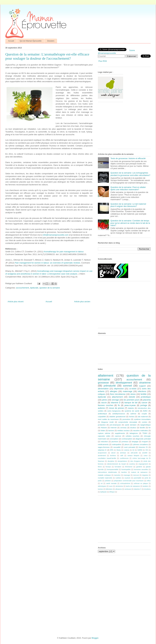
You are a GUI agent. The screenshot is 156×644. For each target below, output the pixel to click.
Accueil (11, 41)
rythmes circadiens (140, 444)
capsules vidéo (104, 436)
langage (135, 441)
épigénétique (146, 425)
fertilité (143, 394)
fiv (119, 405)
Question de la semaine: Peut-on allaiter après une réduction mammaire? (128, 188)
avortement (102, 456)
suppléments (120, 433)
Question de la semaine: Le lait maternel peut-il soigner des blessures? (128, 205)
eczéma (132, 464)
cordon (145, 422)
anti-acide (134, 453)
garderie (139, 467)
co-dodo (133, 389)
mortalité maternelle (105, 478)
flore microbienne (118, 394)
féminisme (129, 467)
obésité (132, 397)
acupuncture (102, 453)
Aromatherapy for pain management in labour (64, 252)
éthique (112, 492)
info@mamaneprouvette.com (56, 235)
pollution (108, 481)
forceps (108, 467)
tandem (146, 486)
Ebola (119, 450)
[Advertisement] (121, 127)
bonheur (113, 456)
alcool (113, 453)
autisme (101, 408)
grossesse (103, 383)
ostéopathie (117, 444)
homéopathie (126, 470)
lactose (111, 430)
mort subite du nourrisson (108, 419)
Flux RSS (103, 61)
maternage (128, 391)
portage (144, 405)
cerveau (123, 428)
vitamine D (116, 403)
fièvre (100, 467)
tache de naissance (133, 486)
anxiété (145, 453)
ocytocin (127, 478)
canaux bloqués (133, 456)
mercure (136, 475)
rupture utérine (104, 433)
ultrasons (118, 489)
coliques (102, 394)
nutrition (118, 478)
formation (118, 467)
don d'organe (135, 461)
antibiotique (102, 414)
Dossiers (51, 41)
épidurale (34, 288)
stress (133, 394)
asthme (133, 414)
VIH (147, 450)
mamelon (117, 475)
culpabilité (102, 416)
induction (104, 441)
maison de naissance (139, 472)
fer (150, 428)
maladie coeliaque (104, 475)
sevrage (115, 400)
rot (102, 483)
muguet (145, 441)
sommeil (127, 386)
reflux (149, 481)
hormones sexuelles (141, 470)
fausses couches (106, 405)
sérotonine (119, 486)
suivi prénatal (130, 447)
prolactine (102, 425)
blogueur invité (107, 422)
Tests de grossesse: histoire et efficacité (128, 158)
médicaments (103, 444)
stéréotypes (102, 486)
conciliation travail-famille (107, 458)
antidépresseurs (119, 414)
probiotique (146, 397)
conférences (124, 458)
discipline (111, 461)
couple (144, 414)
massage (127, 475)
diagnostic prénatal (143, 439)
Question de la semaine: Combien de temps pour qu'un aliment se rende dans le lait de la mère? (130, 223)
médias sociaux (124, 430)
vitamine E (102, 450)
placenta (147, 400)
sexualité (117, 447)
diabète (131, 408)
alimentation (103, 389)
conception (114, 439)
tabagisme (134, 433)
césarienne (145, 383)
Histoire (104, 428)
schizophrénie (125, 483)
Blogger (95, 638)
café (122, 456)
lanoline (124, 472)
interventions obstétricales (107, 472)
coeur (146, 456)
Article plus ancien (82, 302)
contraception (127, 439)
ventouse (128, 489)
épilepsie (103, 492)
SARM (140, 450)
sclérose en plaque (141, 483)
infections (142, 391)
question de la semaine (50, 288)
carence (118, 436)
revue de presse (116, 408)
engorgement (143, 464)
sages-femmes (104, 447)
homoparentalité (112, 470)
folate (103, 430)
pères (105, 400)
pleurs (127, 444)
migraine (145, 475)
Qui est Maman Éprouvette (31, 41)
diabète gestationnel (117, 416)
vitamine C (138, 489)
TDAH (145, 433)
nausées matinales (140, 430)
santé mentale (111, 483)
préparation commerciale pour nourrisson (129, 481)
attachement (117, 397)
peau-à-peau (130, 405)
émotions (147, 489)
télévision (109, 489)
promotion (126, 419)
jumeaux (125, 441)
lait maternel (143, 416)
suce (111, 486)
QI (133, 450)
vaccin (104, 403)
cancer (144, 403)
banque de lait (131, 403)
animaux (123, 453)
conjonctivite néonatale (128, 422)
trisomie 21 (143, 447)
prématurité (110, 386)
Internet (113, 428)
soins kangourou (114, 411)
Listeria (127, 450)
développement (124, 383)
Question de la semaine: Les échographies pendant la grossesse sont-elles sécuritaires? (130, 174)
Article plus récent (16, 302)
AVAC (145, 411)
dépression (119, 389)
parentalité (137, 478)
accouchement (23, 288)
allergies (113, 391)
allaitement (106, 375)
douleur (133, 428)
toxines (100, 489)
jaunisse (115, 441)
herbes (132, 416)
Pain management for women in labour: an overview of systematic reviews (47, 263)
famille (142, 428)
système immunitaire (142, 419)
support (142, 386)
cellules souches (132, 436)
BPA (112, 450)
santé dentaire (131, 425)
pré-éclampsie (115, 425)
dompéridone (122, 461)
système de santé (132, 411)
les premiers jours (131, 400)
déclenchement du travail (116, 464)
